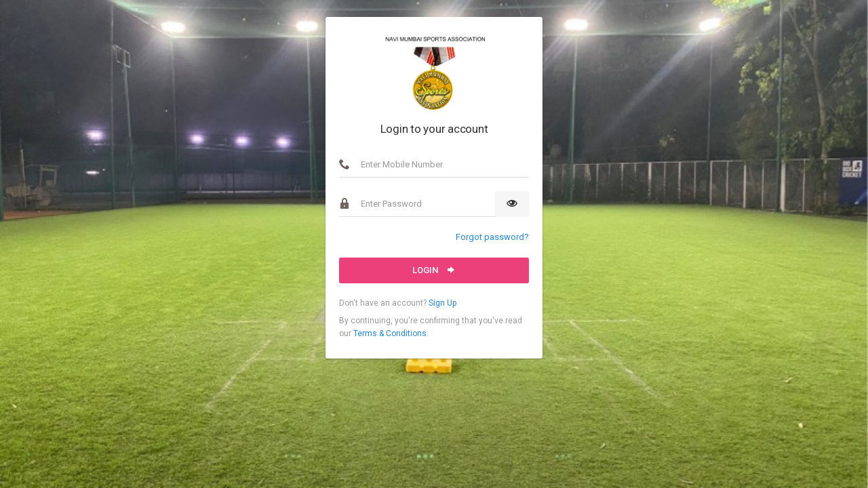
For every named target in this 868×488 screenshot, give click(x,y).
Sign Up (442, 303)
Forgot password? (492, 237)
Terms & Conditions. (391, 333)
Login (434, 270)
